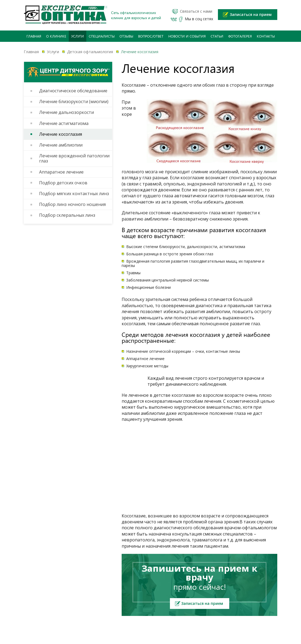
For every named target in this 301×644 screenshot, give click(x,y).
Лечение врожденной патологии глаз (74, 158)
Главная (34, 36)
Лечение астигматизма (64, 123)
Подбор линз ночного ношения (72, 204)
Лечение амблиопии (61, 145)
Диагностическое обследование (73, 91)
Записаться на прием (251, 14)
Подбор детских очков (63, 183)
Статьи (217, 36)
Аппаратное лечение (61, 172)
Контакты (266, 36)
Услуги (78, 36)
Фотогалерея (240, 36)
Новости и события (187, 36)
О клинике (56, 36)
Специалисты (102, 36)
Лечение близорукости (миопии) (74, 102)
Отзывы (126, 36)
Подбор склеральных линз (67, 215)
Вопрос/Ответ (151, 36)
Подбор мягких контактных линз (74, 194)
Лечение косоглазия (61, 134)
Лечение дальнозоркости (66, 112)
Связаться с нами (196, 11)
